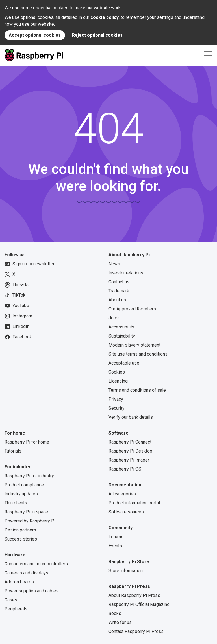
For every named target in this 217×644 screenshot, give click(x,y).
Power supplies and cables (32, 591)
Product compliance (24, 485)
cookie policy (105, 17)
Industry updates (21, 494)
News (114, 264)
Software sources (126, 512)
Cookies (117, 372)
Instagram (18, 316)
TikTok (15, 295)
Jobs (114, 318)
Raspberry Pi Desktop (130, 451)
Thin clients (16, 503)
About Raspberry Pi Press (134, 595)
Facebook (18, 337)
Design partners (20, 530)
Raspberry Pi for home (27, 442)
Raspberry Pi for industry (29, 476)
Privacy (116, 399)
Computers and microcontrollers (36, 564)
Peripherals (16, 609)
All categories (122, 494)
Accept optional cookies (35, 35)
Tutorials (13, 451)
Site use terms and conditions (138, 354)
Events (115, 546)
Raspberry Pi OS (125, 469)
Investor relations (126, 273)
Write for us (120, 622)
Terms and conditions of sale (137, 390)
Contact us (119, 282)
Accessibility (121, 327)
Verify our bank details (131, 417)
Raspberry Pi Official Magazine (139, 604)
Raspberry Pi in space (26, 512)
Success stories (21, 539)
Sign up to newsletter (30, 264)
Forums (116, 537)
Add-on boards (19, 582)
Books (115, 613)
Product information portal (134, 503)
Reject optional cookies (97, 35)
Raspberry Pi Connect (130, 442)
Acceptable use (124, 363)
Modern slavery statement (134, 345)
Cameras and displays (26, 573)
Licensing (118, 381)
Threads (17, 285)
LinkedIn (17, 327)
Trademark (119, 291)
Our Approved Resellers (132, 309)
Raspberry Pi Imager (129, 460)
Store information (126, 571)
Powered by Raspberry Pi (30, 521)
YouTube (17, 306)
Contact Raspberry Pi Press (136, 631)
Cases (11, 600)
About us (117, 300)
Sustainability (122, 336)
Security (117, 408)
